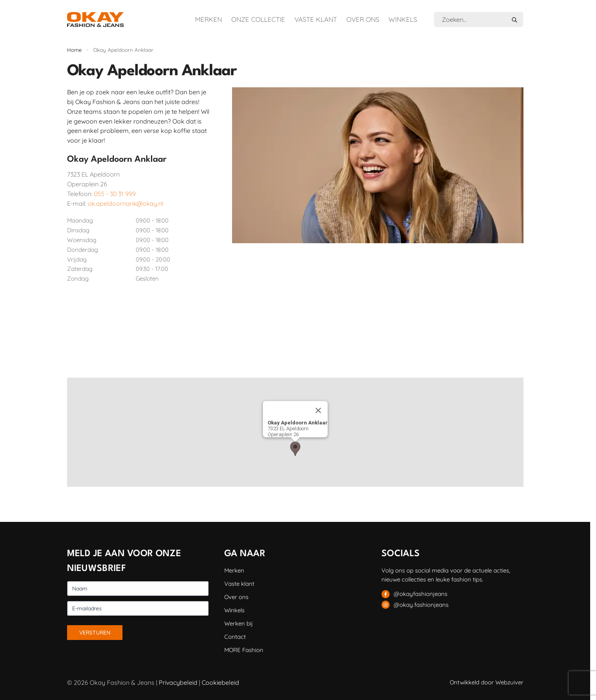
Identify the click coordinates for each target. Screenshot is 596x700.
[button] (295, 449)
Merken (208, 19)
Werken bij (239, 623)
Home (74, 50)
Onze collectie (258, 19)
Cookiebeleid (220, 682)
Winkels (403, 19)
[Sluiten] (318, 410)
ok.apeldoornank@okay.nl (125, 203)
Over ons (363, 19)
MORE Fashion (244, 650)
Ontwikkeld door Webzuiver (487, 682)
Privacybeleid (178, 682)
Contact (235, 637)
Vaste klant (316, 19)
